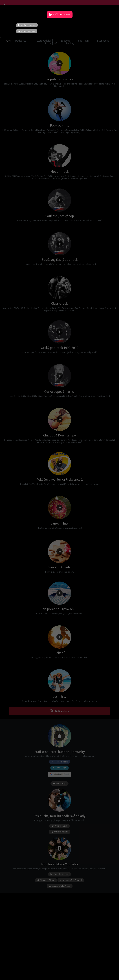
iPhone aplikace (27, 31)
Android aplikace (27, 25)
